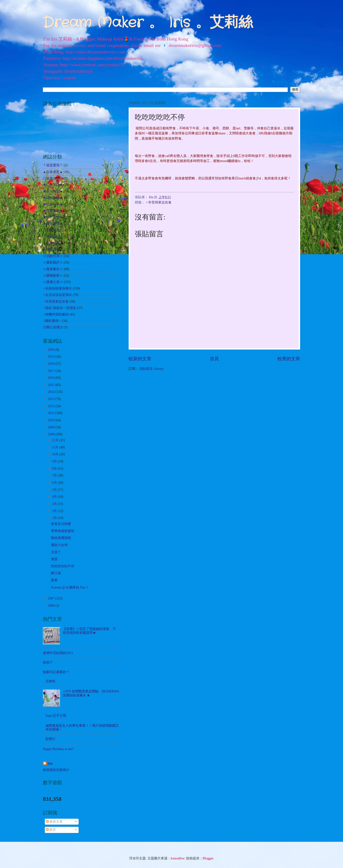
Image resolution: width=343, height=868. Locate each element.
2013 (52, 399)
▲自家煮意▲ (53, 172)
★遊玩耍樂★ (53, 224)
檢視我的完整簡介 (56, 770)
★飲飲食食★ (53, 217)
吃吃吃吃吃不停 (63, 566)
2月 (55, 511)
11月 (56, 447)
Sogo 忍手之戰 (56, 716)
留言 (51, 830)
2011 (52, 413)
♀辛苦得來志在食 (158, 202)
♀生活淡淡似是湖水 (57, 295)
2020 (52, 350)
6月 (55, 483)
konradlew (178, 858)
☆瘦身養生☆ (53, 269)
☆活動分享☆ (53, 256)
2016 (52, 378)
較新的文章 (140, 359)
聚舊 (54, 580)
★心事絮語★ (53, 185)
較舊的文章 (289, 359)
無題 (54, 559)
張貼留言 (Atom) (151, 369)
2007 (52, 598)
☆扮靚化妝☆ (53, 237)
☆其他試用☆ (53, 243)
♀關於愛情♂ (52, 321)
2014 (52, 392)
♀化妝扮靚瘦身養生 (57, 288)
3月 (55, 504)
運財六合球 (59, 545)
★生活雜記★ (53, 191)
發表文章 (54, 822)
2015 (52, 385)
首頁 (214, 359)
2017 (52, 371)
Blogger (208, 858)
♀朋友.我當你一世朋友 (60, 308)
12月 (56, 440)
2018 (52, 364)
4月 (55, 497)
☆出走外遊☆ (53, 230)
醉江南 (56, 573)
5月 (55, 490)
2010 (52, 420)
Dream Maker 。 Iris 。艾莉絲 (148, 23)
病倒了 (48, 662)
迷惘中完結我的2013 (58, 653)
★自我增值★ (53, 198)
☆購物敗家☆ (53, 276)
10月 (56, 454)
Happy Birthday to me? (58, 749)
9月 (55, 461)
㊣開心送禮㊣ (53, 327)
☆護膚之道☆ (53, 282)
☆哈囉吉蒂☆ (53, 250)
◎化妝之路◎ (53, 178)
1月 (55, 518)
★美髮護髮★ (53, 211)
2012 (52, 406)
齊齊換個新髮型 (63, 531)
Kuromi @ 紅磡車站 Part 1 (69, 587)
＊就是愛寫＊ (53, 165)
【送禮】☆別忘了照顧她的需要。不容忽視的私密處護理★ (89, 631)
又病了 (56, 552)
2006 (52, 606)
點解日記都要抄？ (56, 672)
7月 (55, 475)
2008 (52, 434)
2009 (52, 427)
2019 (52, 357)
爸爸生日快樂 (61, 524)
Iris (50, 764)
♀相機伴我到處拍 (56, 314)
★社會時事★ (53, 204)
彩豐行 (50, 739)
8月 (55, 469)
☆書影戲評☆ (53, 262)
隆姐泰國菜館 (61, 538)
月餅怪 (50, 681)
